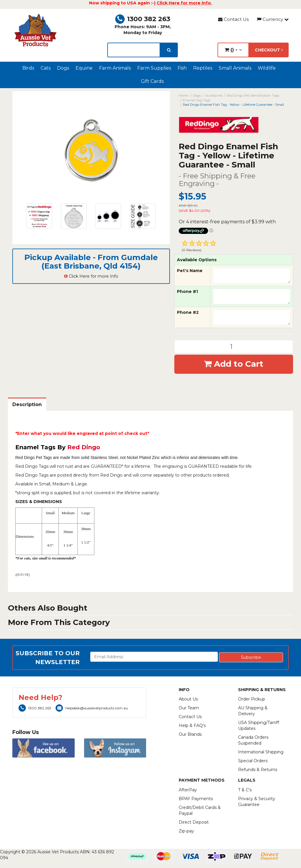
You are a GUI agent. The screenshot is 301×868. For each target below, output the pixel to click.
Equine (84, 68)
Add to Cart (234, 364)
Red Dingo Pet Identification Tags (253, 95)
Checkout (269, 50)
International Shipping (261, 752)
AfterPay (188, 790)
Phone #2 (188, 312)
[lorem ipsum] (134, 50)
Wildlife (267, 68)
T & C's (245, 790)
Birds (28, 68)
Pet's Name (190, 271)
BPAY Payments (196, 799)
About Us (188, 699)
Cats (46, 68)
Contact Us (233, 19)
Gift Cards (152, 81)
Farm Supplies (154, 68)
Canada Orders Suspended (253, 740)
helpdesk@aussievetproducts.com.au (92, 708)
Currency (273, 19)
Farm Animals (115, 68)
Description (27, 404)
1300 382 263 (143, 19)
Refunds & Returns (258, 770)
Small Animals (235, 68)
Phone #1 (187, 291)
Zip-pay (186, 831)
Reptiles (203, 68)
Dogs (63, 68)
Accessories (214, 95)
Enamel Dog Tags (197, 100)
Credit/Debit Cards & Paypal (200, 810)
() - (233, 50)
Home (183, 95)
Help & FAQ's (192, 725)
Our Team (189, 708)
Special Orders (253, 761)
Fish (182, 68)
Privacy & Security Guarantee (257, 802)
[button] (234, 247)
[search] (169, 50)
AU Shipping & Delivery (253, 711)
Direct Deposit (194, 822)
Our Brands (190, 734)
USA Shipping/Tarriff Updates (259, 725)
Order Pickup (252, 699)
